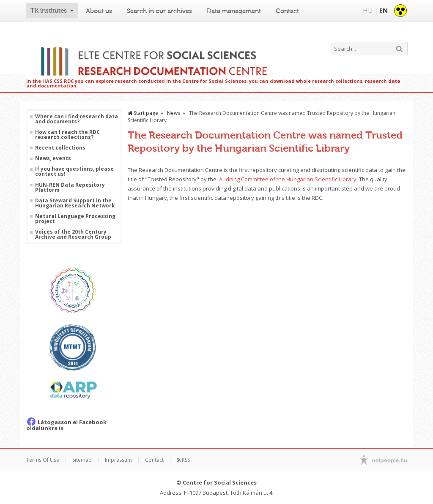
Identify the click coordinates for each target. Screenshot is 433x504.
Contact (287, 11)
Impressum (118, 460)
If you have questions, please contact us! (74, 172)
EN (384, 10)
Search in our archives (159, 11)
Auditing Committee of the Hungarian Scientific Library (288, 179)
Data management (234, 11)
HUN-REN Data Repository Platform (70, 188)
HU (368, 10)
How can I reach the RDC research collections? (67, 135)
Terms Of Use (43, 460)
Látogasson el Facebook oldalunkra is (66, 425)
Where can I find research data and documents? (77, 119)
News (174, 113)
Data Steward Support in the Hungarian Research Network (75, 203)
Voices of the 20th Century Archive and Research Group (73, 234)
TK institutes (49, 11)
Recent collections (60, 148)
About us (99, 11)
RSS (183, 460)
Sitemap (82, 460)
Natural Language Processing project (75, 219)
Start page (143, 113)
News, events (53, 158)
